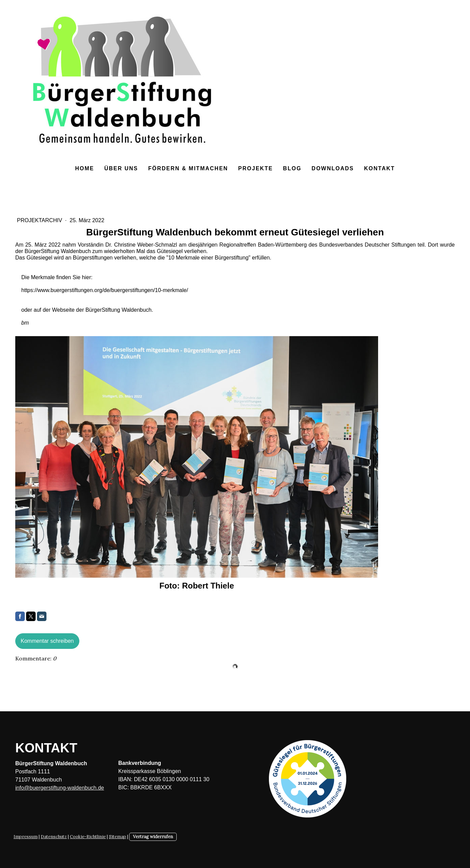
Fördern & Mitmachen (188, 168)
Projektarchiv (40, 220)
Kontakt (379, 168)
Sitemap (118, 837)
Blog (292, 168)
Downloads (333, 168)
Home (84, 168)
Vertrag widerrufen (153, 837)
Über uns (121, 168)
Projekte (255, 168)
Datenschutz (54, 837)
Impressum (26, 837)
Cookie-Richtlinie (88, 837)
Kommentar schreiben (47, 641)
